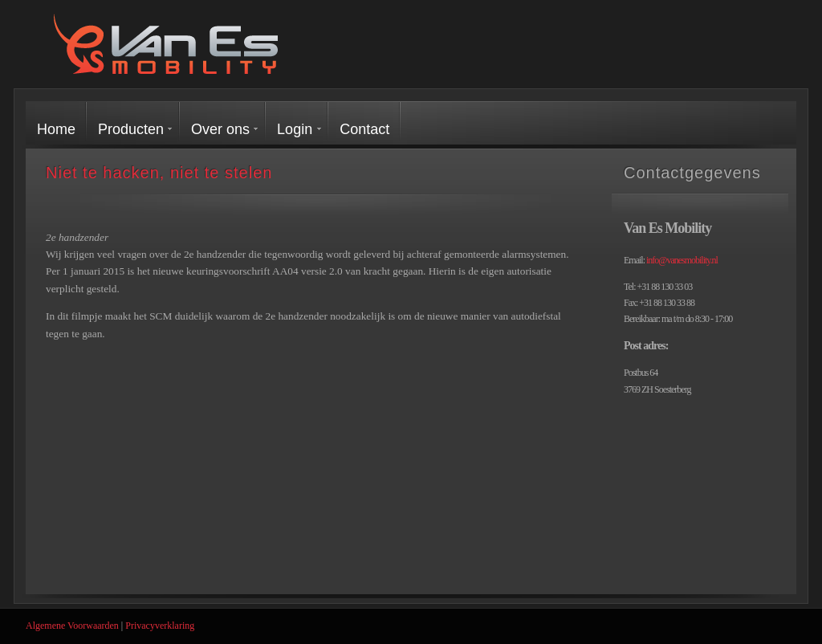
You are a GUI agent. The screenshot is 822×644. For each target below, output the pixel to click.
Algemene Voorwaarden (72, 626)
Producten (131, 129)
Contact (364, 129)
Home (56, 129)
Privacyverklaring (160, 626)
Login (295, 129)
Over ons (220, 129)
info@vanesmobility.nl (682, 260)
